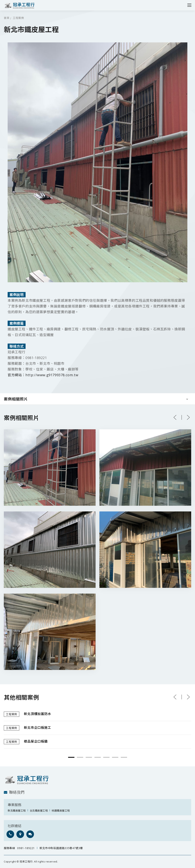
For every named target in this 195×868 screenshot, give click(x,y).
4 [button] (98, 757)
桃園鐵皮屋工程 (61, 811)
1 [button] (71, 757)
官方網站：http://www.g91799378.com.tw (43, 375)
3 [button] (89, 757)
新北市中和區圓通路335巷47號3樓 (61, 848)
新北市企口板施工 (37, 728)
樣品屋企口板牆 (36, 741)
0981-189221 (26, 848)
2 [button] (80, 757)
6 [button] (115, 757)
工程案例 (18, 18)
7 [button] (124, 757)
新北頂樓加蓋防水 (37, 714)
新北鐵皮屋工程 (17, 811)
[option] (97, 728)
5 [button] (106, 757)
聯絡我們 (14, 792)
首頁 (7, 18)
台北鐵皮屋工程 (39, 811)
